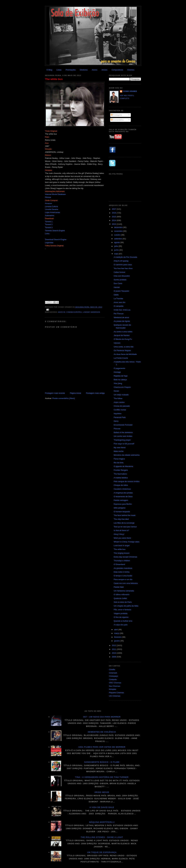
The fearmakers (120, 474)
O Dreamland (119, 564)
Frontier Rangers (121, 470)
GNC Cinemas (115, 683)
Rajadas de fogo (121, 376)
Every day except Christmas (125, 557)
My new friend (120, 447)
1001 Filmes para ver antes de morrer (102, 747)
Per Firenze (119, 314)
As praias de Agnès (122, 321)
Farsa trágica (119, 459)
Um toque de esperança (102, 852)
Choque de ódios (121, 485)
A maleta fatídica (121, 478)
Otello (116, 295)
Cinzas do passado (122, 406)
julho (116, 246)
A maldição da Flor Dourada (125, 257)
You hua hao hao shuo (123, 268)
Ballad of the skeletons (123, 432)
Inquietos (117, 414)
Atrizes (104, 70)
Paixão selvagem (121, 500)
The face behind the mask (125, 515)
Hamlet (117, 287)
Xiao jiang (118, 383)
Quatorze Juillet (120, 598)
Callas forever (119, 272)
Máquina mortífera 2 (102, 822)
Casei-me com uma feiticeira (126, 583)
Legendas (49, 243)
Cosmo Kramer (130, 91)
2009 (114, 657)
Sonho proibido (120, 280)
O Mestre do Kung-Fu (123, 339)
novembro (119, 231)
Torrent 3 (49, 227)
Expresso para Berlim (123, 504)
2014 (114, 220)
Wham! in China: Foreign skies (126, 542)
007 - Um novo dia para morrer (102, 717)
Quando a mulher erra (123, 621)
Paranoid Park (120, 417)
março (117, 633)
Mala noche (119, 451)
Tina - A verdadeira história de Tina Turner (102, 777)
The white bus (54, 79)
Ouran (116, 391)
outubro (118, 235)
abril (116, 629)
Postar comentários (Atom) (64, 398)
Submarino (50, 215)
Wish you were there (122, 538)
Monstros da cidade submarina (127, 455)
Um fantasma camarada (124, 591)
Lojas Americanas (53, 212)
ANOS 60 (62, 312)
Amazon (49, 203)
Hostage (117, 372)
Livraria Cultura (51, 206)
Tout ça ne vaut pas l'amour (125, 527)
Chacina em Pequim (122, 387)
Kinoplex (113, 689)
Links (47, 234)
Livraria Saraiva (52, 209)
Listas (59, 70)
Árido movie (102, 792)
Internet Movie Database (55, 194)
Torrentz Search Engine (55, 231)
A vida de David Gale (102, 807)
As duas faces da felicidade (125, 354)
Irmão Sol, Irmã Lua (122, 310)
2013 (114, 224)
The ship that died (121, 519)
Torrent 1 (49, 222)
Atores (95, 70)
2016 (114, 213)
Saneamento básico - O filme (102, 762)
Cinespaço (113, 676)
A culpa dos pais (121, 625)
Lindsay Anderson (92, 312)
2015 (114, 217)
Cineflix (112, 670)
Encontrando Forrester (123, 425)
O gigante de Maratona (123, 466)
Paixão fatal (119, 587)
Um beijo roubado (121, 395)
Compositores (117, 70)
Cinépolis (113, 679)
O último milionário (121, 595)
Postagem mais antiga (95, 393)
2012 (114, 645)
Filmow (48, 197)
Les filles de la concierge (124, 523)
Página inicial (75, 393)
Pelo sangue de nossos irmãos (127, 481)
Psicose (117, 429)
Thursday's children (122, 561)
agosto (117, 242)
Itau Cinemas (115, 686)
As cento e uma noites (123, 332)
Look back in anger (122, 546)
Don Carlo (118, 283)
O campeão (119, 306)
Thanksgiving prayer (122, 440)
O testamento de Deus (123, 497)
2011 (114, 649)
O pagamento (119, 368)
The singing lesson (121, 553)
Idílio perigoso (120, 508)
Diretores (84, 70)
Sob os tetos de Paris (123, 602)
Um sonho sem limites (123, 436)
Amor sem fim (119, 302)
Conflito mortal (120, 410)
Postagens (116, 115)
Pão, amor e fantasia (122, 610)
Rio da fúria (118, 463)
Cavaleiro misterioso (122, 489)
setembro (118, 239)
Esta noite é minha (121, 572)
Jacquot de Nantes (121, 335)
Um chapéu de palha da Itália (126, 606)
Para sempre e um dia (123, 579)
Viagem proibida (120, 613)
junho (117, 250)
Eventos (131, 70)
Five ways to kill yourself (124, 444)
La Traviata (118, 299)
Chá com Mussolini (122, 276)
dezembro (119, 227)
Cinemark (113, 673)
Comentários (117, 120)
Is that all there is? (121, 530)
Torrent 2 (49, 224)
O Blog (49, 70)
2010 (114, 653)
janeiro (117, 641)
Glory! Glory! (119, 534)
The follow (118, 398)
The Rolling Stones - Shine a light (102, 837)
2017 (114, 209)
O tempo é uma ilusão (123, 576)
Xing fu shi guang (121, 261)
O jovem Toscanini (121, 291)
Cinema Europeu (74, 312)
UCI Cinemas (115, 696)
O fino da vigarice (121, 617)
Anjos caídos (119, 402)
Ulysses (117, 343)
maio (117, 254)
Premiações (71, 70)
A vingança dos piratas (123, 493)
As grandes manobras (123, 568)
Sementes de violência (102, 732)
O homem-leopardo (122, 512)
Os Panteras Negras (122, 350)
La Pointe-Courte (121, 358)
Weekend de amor (121, 317)
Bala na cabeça (120, 380)
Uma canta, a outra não (124, 347)
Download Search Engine (56, 240)
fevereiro (118, 637)
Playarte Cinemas (116, 693)
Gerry (116, 421)
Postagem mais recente (55, 393)
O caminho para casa (123, 265)
